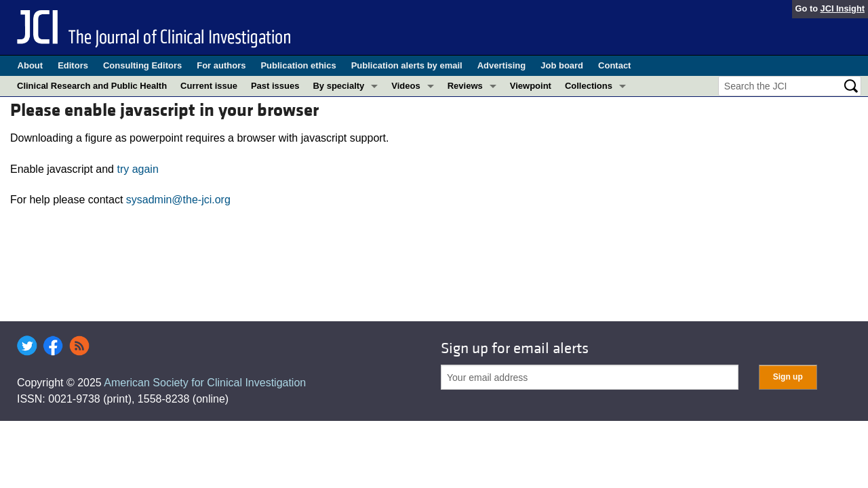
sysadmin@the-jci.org (178, 200)
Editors (73, 65)
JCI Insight (843, 8)
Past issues (275, 86)
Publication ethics (298, 65)
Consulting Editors (142, 65)
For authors (221, 65)
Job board (562, 65)
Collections (589, 86)
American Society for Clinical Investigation (205, 383)
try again (137, 169)
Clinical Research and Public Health (92, 86)
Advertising (502, 65)
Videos (406, 86)
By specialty (338, 86)
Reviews (465, 86)
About (31, 65)
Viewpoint (531, 86)
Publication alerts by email (407, 65)
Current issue (209, 86)
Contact (614, 65)
